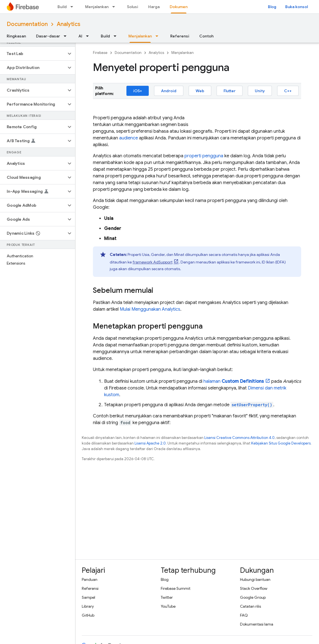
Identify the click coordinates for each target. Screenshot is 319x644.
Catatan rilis (250, 606)
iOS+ (138, 91)
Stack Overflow (254, 588)
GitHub (88, 615)
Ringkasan (16, 36)
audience (129, 138)
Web (200, 91)
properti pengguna (204, 156)
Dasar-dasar (48, 36)
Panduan (90, 579)
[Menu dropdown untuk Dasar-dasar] (67, 36)
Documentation (27, 24)
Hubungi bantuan (255, 579)
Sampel (88, 597)
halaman (234, 381)
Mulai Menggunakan (150, 309)
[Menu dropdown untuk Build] (73, 7)
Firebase (100, 53)
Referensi (180, 36)
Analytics (69, 24)
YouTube (168, 606)
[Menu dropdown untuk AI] (89, 36)
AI (80, 36)
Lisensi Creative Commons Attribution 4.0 (239, 438)
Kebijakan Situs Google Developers (281, 443)
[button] (33, 54)
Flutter (230, 91)
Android (169, 91)
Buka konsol (297, 7)
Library (88, 606)
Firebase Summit (176, 588)
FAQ (244, 615)
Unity (260, 91)
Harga (154, 7)
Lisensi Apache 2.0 (150, 443)
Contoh (206, 36)
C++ (288, 91)
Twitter (167, 597)
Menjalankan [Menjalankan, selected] (140, 36)
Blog (272, 7)
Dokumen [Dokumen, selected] (179, 7)
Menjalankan (97, 7)
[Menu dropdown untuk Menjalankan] (115, 7)
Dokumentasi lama (257, 624)
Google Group (253, 597)
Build (62, 7)
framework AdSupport (153, 262)
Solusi (133, 7)
